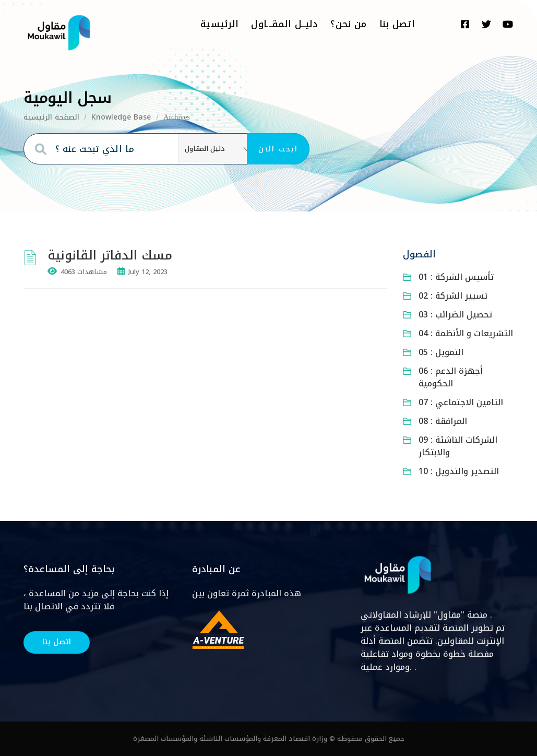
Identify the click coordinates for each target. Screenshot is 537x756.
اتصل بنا (397, 24)
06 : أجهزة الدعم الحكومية (451, 377)
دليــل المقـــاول (284, 24)
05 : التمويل (441, 352)
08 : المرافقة (443, 421)
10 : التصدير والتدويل (459, 471)
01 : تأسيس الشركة (456, 277)
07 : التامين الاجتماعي (461, 402)
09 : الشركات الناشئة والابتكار (458, 446)
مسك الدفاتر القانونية (112, 255)
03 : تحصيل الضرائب (455, 315)
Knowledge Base (121, 117)
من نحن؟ (348, 24)
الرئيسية (219, 24)
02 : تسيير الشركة (453, 296)
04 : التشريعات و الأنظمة (466, 333)
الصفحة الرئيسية (51, 117)
